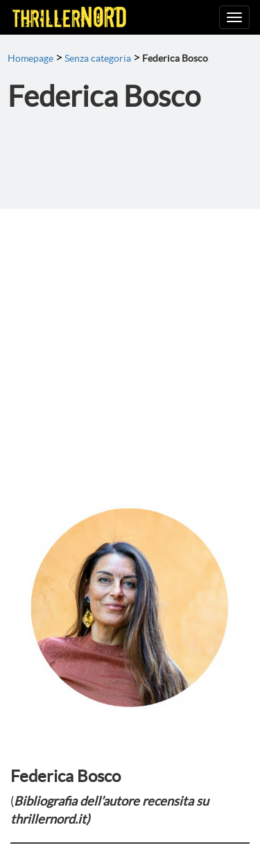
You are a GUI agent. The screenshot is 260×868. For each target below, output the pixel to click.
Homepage (31, 58)
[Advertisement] (130, 346)
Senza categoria (98, 58)
